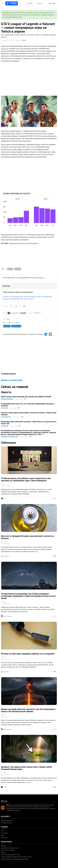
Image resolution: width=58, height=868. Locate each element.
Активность (4, 838)
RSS (17, 323)
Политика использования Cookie (10, 855)
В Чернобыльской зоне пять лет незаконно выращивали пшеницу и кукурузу (28, 405)
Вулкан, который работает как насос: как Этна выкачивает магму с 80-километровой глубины (28, 710)
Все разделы (5, 833)
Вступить (7, 326)
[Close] (55, 13)
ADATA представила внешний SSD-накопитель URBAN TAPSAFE (26, 397)
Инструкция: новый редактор (9, 848)
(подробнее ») (39, 278)
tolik (4, 498)
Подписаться (16, 326)
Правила (3, 846)
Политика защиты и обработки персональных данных (17, 857)
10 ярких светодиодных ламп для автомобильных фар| (22, 297)
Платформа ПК (6, 417)
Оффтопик (5, 408)
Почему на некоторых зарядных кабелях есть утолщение (28, 654)
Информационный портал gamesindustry (24, 243)
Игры (24, 40)
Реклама (3, 852)
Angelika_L (6, 556)
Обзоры (30, 3)
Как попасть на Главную (8, 850)
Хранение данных (7, 399)
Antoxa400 (14, 313)
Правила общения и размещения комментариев (15, 859)
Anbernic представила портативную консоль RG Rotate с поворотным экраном (29, 414)
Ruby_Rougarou (8, 616)
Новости (40, 3)
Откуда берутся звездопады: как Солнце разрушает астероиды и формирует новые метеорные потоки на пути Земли (28, 596)
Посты (3, 831)
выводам (4, 49)
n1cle (5, 787)
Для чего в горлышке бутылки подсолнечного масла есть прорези (28, 537)
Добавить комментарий (12, 380)
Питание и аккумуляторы (10, 437)
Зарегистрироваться (7, 820)
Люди (3, 835)
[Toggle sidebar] (3, 3)
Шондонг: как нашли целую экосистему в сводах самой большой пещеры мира (26, 768)
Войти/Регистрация (6, 823)
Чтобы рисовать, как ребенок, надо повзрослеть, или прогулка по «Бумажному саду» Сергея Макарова (26, 479)
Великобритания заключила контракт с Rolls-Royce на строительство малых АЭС (29, 423)
